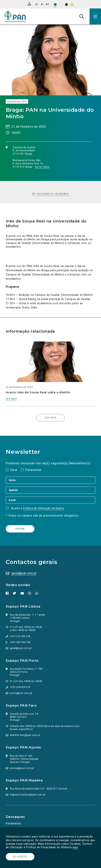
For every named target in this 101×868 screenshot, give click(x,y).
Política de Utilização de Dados (44, 508)
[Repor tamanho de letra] (42, 4)
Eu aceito (20, 857)
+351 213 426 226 (20, 636)
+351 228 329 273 (20, 687)
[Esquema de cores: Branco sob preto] (66, 5)
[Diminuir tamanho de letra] (37, 4)
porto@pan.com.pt (21, 693)
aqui (75, 847)
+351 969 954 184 (20, 642)
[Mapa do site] (29, 4)
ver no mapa (42, 167)
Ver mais (11, 399)
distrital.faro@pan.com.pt (25, 735)
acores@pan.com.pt (22, 768)
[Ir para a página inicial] (15, 16)
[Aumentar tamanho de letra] (47, 4)
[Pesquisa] (82, 16)
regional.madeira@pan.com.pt (28, 795)
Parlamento (13, 823)
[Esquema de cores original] (55, 5)
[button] (95, 16)
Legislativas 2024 (17, 102)
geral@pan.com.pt (24, 573)
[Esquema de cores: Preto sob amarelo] (72, 5)
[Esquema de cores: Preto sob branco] (61, 5)
